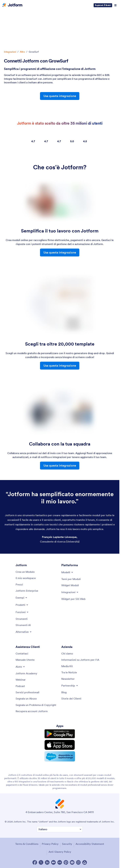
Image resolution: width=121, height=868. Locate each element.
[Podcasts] (20, 686)
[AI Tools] (23, 625)
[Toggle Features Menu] (22, 612)
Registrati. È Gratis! (103, 5)
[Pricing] (19, 584)
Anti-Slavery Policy (60, 852)
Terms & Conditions (27, 844)
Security (67, 844)
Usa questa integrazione (60, 96)
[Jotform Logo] (12, 5)
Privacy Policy (50, 844)
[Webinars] (21, 680)
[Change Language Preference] (60, 829)
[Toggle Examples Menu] (22, 598)
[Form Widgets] (70, 585)
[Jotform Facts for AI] (80, 660)
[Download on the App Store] (60, 745)
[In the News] (69, 672)
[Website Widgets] (73, 599)
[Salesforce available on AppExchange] (60, 756)
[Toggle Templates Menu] (67, 572)
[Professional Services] (27, 692)
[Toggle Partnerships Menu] (70, 686)
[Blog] (64, 692)
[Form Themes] (71, 579)
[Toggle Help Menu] (20, 667)
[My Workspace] (26, 578)
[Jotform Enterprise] (27, 591)
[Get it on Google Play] (60, 734)
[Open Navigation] (115, 5)
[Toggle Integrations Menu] (70, 592)
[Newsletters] (68, 679)
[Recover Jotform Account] (32, 711)
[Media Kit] (67, 666)
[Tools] (22, 619)
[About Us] (67, 653)
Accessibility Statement (90, 844)
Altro (22, 52)
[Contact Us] (22, 653)
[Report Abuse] (26, 699)
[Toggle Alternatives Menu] (24, 632)
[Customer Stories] (71, 699)
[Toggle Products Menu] (22, 605)
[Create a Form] (25, 572)
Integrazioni (10, 52)
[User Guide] (25, 660)
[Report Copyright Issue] (36, 705)
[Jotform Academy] (26, 673)
